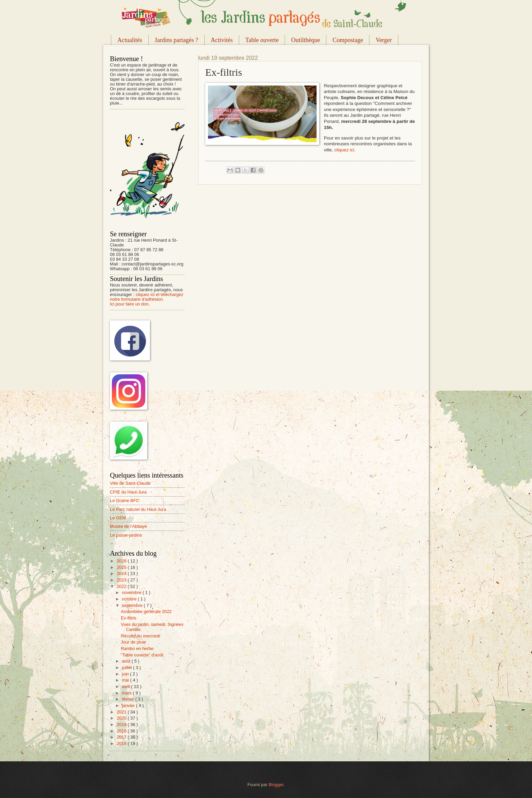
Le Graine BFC (125, 500)
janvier (129, 706)
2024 (122, 573)
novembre (132, 592)
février (128, 699)
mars (127, 693)
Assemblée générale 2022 (146, 611)
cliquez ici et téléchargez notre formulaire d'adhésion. (147, 297)
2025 (122, 567)
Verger (384, 40)
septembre (133, 605)
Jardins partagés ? (176, 40)
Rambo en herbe (137, 648)
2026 (122, 561)
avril (126, 686)
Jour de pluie (133, 642)
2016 (122, 744)
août (127, 661)
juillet (127, 667)
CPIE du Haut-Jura (128, 492)
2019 (122, 725)
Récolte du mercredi (140, 636)
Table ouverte (262, 40)
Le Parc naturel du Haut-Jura (138, 509)
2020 (122, 718)
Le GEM (118, 518)
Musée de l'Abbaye (128, 526)
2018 (122, 731)
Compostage (348, 40)
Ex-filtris (129, 618)
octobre (130, 599)
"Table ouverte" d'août (142, 655)
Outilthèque (306, 40)
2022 (122, 586)
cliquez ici (344, 150)
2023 (122, 580)
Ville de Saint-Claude (130, 483)
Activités (222, 40)
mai (126, 680)
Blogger (276, 785)
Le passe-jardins (126, 535)
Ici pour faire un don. (130, 304)
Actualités (130, 40)
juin (126, 674)
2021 (122, 712)
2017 (122, 737)
